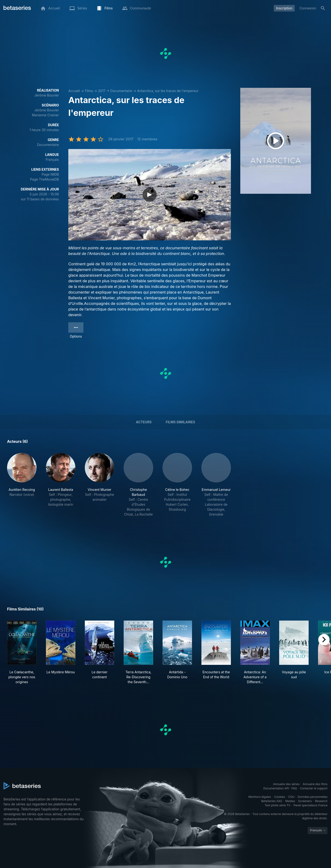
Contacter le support (314, 788)
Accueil (74, 91)
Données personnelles (313, 797)
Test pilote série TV (277, 805)
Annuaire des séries (286, 784)
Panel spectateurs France (311, 805)
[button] (22, 485)
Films (89, 91)
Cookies (280, 797)
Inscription (284, 8)
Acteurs (144, 422)
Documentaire (121, 91)
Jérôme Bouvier (47, 95)
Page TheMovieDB (45, 179)
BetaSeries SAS (272, 801)
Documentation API (276, 788)
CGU (291, 797)
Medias (290, 801)
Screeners (305, 801)
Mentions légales (260, 797)
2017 (102, 91)
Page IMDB (50, 174)
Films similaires (180, 422)
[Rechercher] (323, 8)
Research (321, 801)
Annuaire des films (315, 784)
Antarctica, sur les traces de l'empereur (168, 91)
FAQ (294, 788)
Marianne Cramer (45, 115)
